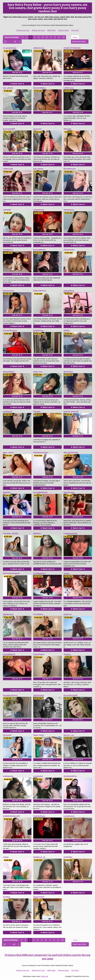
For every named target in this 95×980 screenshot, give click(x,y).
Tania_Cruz (38, 372)
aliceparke (7, 735)
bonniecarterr (9, 291)
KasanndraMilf (9, 129)
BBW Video (51, 30)
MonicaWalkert (39, 250)
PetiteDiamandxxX (41, 453)
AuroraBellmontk (40, 492)
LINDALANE (8, 169)
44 (15, 42)
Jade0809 (7, 210)
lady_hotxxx (38, 169)
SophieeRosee (39, 816)
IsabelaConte (39, 210)
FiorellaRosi (38, 614)
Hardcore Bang (63, 30)
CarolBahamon (39, 573)
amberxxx (68, 614)
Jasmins (67, 654)
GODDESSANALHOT (12, 816)
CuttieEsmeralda (70, 534)
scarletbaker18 (9, 654)
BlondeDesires (70, 169)
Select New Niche (80, 42)
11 (5, 42)
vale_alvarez (8, 88)
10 (64, 37)
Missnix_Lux (69, 735)
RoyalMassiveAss (10, 695)
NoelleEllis (68, 857)
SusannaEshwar (10, 48)
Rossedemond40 (71, 695)
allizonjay (67, 129)
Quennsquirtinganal (11, 573)
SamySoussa (69, 492)
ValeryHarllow (9, 372)
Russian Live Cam (23, 30)
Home (75, 37)
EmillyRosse (38, 331)
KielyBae (7, 897)
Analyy (6, 857)
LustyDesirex (69, 816)
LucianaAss (38, 776)
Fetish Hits (45, 976)
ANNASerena (39, 48)
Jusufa (66, 573)
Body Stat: (17, 72)
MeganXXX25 (39, 897)
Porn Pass (75, 30)
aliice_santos (8, 453)
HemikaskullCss (70, 776)
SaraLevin (37, 129)
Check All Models (12, 37)
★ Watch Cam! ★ (17, 84)
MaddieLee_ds (39, 857)
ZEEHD (66, 331)
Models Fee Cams (38, 30)
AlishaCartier (69, 250)
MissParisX (68, 372)
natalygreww (8, 776)
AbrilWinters (8, 250)
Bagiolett (7, 492)
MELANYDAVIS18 (71, 453)
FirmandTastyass (10, 331)
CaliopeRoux (69, 291)
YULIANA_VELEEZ (11, 534)
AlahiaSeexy (69, 210)
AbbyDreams (39, 695)
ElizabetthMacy (40, 88)
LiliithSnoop (69, 88)
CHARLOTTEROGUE (72, 48)
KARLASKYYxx (40, 291)
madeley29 (7, 412)
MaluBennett (8, 614)
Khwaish (37, 412)
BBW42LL (37, 534)
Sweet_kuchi (39, 735)
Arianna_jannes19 (71, 412)
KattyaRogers (39, 654)
